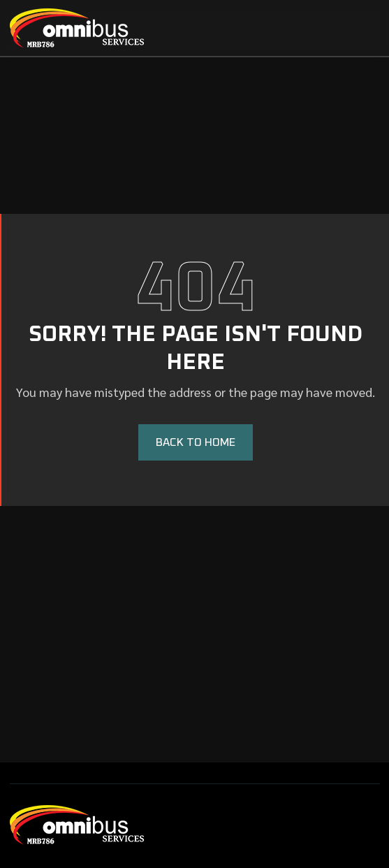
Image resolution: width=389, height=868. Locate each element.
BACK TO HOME (196, 442)
